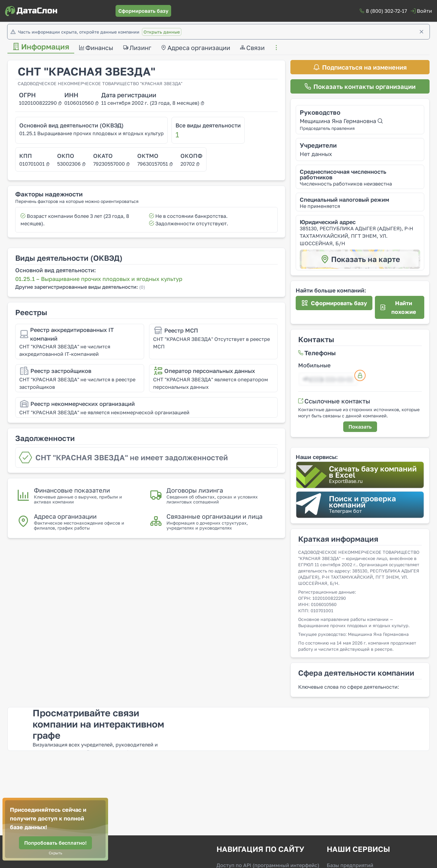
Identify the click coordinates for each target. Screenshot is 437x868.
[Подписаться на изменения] (360, 67)
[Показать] (360, 427)
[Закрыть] (421, 32)
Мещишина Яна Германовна (341, 121)
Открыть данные (162, 32)
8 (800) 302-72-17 (386, 11)
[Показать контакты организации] (360, 86)
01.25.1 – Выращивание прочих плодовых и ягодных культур (99, 279)
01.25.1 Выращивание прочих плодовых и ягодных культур (91, 133)
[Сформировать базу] (143, 11)
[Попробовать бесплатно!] (55, 843)
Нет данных (316, 154)
